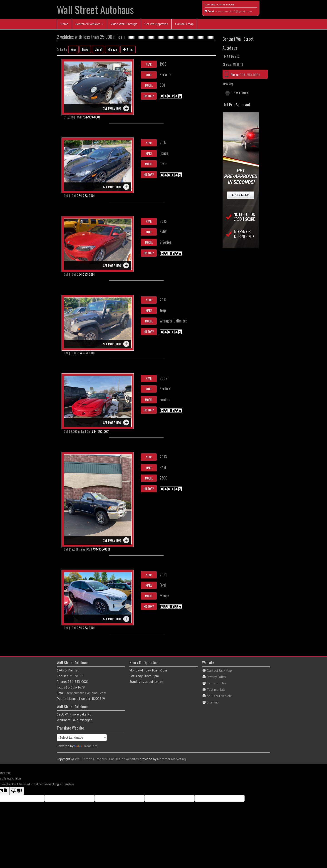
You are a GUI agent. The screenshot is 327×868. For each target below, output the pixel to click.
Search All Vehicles (89, 24)
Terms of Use (217, 683)
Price (128, 49)
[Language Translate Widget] (82, 738)
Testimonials (216, 690)
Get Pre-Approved (156, 24)
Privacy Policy (216, 677)
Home (64, 24)
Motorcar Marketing (171, 759)
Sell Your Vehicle (219, 696)
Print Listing (240, 93)
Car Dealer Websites (124, 759)
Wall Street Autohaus (95, 9)
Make (85, 49)
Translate (86, 746)
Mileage (112, 49)
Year (73, 49)
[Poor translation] (17, 791)
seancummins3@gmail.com (234, 11)
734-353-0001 (225, 4)
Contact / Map (184, 24)
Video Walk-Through (124, 24)
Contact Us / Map (219, 670)
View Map (228, 84)
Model (98, 49)
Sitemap (213, 702)
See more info (112, 108)
